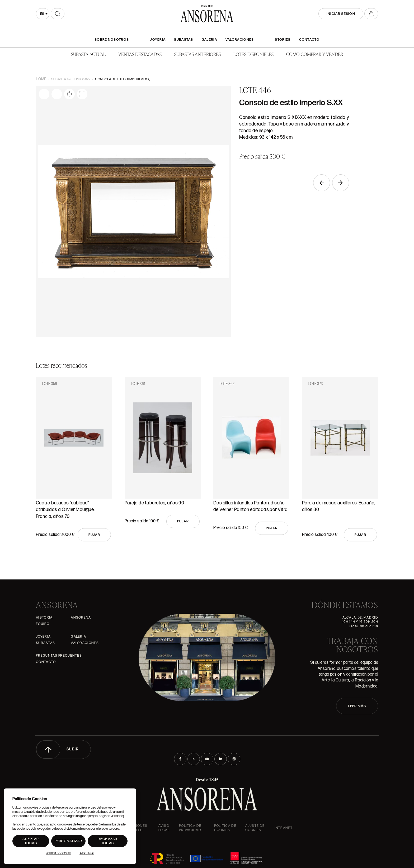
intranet (284, 828)
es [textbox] (42, 14)
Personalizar (69, 841)
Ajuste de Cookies (255, 828)
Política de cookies (225, 828)
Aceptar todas (31, 841)
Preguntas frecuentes (59, 656)
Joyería (158, 40)
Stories (283, 40)
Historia (44, 618)
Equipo (43, 624)
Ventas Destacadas (140, 54)
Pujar (94, 535)
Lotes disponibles (253, 54)
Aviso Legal (164, 828)
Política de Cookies (58, 853)
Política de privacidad (190, 828)
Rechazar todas (107, 841)
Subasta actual (88, 54)
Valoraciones (240, 40)
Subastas (184, 40)
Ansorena (81, 618)
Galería (209, 40)
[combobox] (43, 14)
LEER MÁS (357, 706)
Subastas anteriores (197, 54)
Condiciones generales (134, 828)
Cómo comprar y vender (315, 54)
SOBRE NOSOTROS (112, 40)
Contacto (309, 40)
